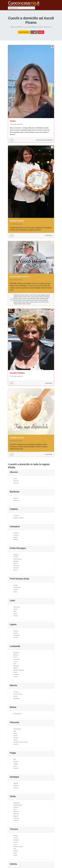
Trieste (16, 590)
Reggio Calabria (18, 518)
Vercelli (16, 744)
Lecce (15, 766)
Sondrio (16, 675)
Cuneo (15, 735)
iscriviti (41, 32)
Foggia (16, 764)
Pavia (15, 672)
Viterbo (16, 616)
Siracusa (16, 818)
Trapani (16, 820)
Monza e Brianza (19, 670)
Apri (12, 140)
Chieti (15, 479)
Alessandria (17, 729)
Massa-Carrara (18, 847)
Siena (15, 855)
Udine (15, 592)
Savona (16, 638)
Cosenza (16, 516)
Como (15, 657)
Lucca (15, 844)
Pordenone (17, 587)
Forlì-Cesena (17, 559)
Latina (15, 609)
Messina (16, 812)
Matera (16, 498)
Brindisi (16, 762)
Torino (15, 740)
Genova (16, 631)
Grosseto (16, 840)
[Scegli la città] (21, 8)
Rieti (15, 611)
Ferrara (16, 557)
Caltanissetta (18, 805)
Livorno (16, 842)
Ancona (16, 692)
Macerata (16, 698)
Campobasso (18, 714)
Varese (16, 677)
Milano (16, 668)
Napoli (15, 537)
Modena (16, 561)
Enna (15, 809)
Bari (15, 759)
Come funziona (24, 32)
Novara (16, 738)
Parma (16, 563)
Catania (16, 807)
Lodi (15, 664)
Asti (15, 731)
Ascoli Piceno (18, 694)
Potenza (16, 500)
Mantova (16, 666)
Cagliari (16, 783)
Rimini (15, 570)
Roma (15, 614)
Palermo (16, 814)
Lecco (15, 661)
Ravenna (16, 568)
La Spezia (17, 635)
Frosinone (17, 607)
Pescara (16, 481)
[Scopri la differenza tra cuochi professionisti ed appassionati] (34, 32)
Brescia (16, 655)
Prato (15, 853)
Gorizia (16, 585)
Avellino (16, 533)
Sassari (16, 788)
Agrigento (17, 803)
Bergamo (16, 653)
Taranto (16, 768)
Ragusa (16, 816)
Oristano (16, 785)
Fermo (15, 696)
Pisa (15, 849)
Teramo (16, 483)
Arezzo (16, 836)
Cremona (16, 659)
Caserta (16, 535)
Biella (15, 733)
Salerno (16, 539)
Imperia (16, 633)
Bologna (16, 555)
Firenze (16, 838)
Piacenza (16, 566)
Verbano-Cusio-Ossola (21, 742)
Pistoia (16, 851)
